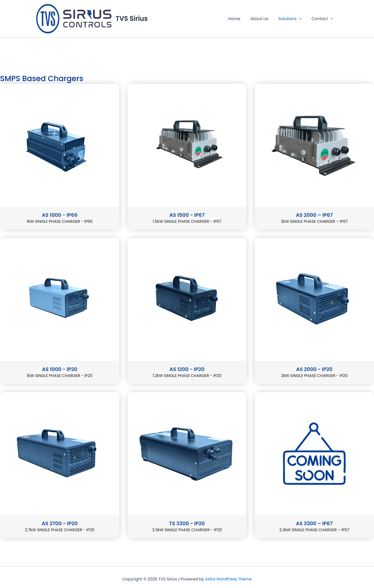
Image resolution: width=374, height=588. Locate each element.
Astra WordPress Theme (228, 580)
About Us (264, 19)
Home (241, 19)
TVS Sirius (132, 19)
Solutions (293, 19)
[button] (302, 19)
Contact (323, 19)
